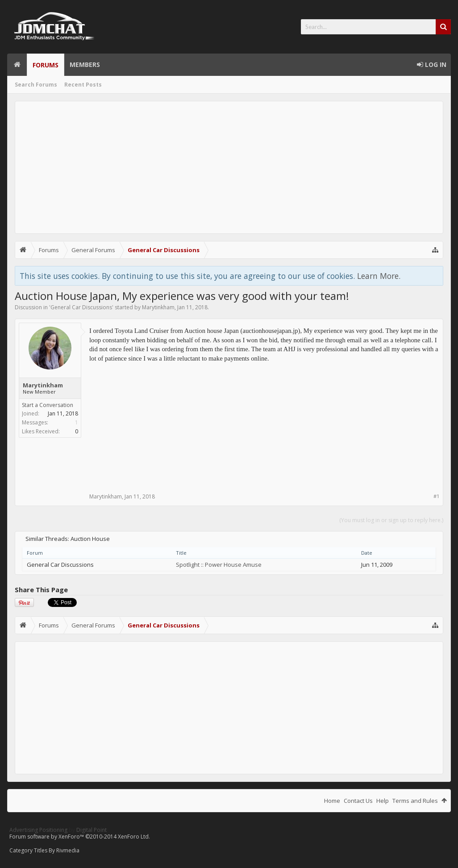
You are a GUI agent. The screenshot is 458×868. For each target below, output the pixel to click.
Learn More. (379, 276)
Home (17, 65)
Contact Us (358, 801)
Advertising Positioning (38, 830)
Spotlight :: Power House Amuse (219, 565)
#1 (436, 496)
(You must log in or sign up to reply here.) (391, 520)
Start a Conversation (48, 405)
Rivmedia (68, 850)
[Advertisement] (229, 167)
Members (85, 64)
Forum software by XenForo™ (80, 837)
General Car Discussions (81, 307)
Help (383, 801)
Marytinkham (158, 307)
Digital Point (92, 830)
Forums (46, 65)
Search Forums (36, 85)
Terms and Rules (415, 801)
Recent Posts (83, 85)
